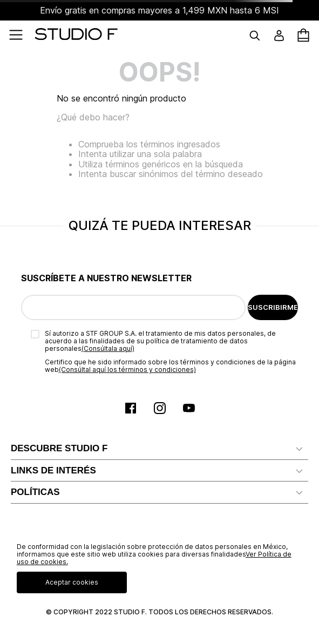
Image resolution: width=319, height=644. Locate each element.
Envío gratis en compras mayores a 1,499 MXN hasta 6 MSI (159, 10)
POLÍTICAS (35, 492)
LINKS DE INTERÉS (53, 470)
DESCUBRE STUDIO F (59, 448)
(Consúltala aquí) (108, 348)
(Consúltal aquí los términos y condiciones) (127, 370)
